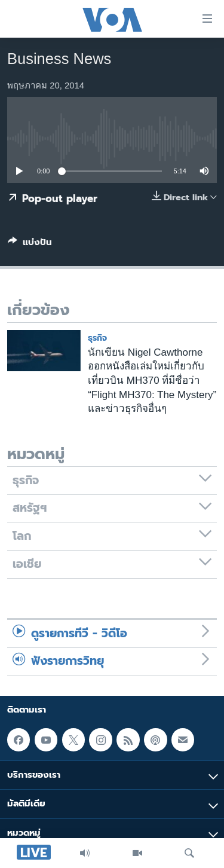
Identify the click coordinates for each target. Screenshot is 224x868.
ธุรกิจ (97, 338)
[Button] (30, 244)
